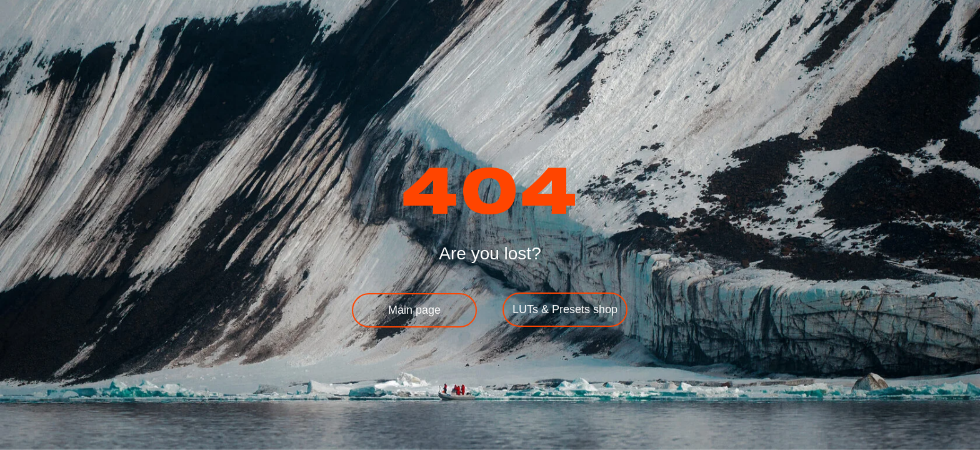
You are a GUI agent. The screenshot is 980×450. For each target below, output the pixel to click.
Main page (414, 310)
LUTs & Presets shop (565, 309)
